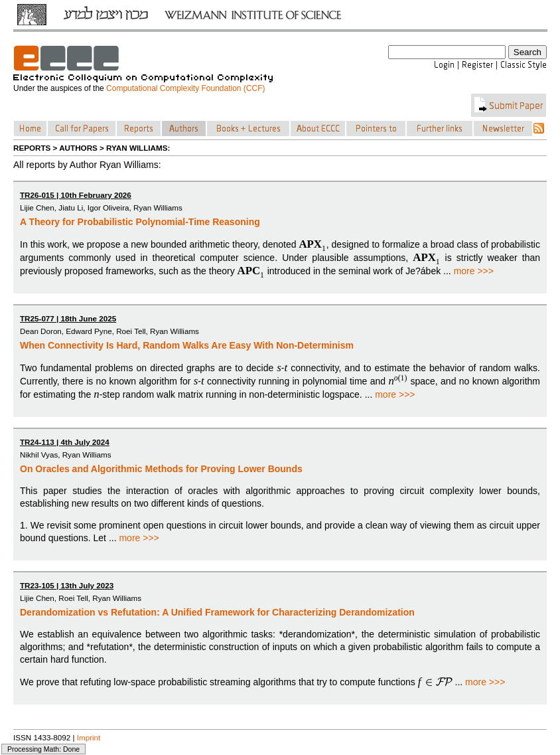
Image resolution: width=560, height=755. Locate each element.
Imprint (89, 737)
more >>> (474, 271)
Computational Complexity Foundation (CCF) (185, 88)
